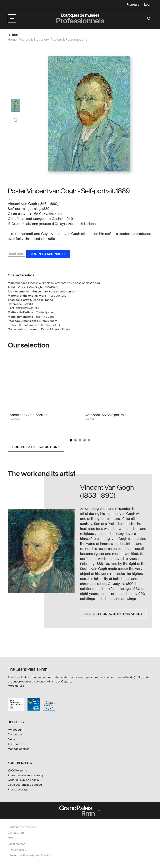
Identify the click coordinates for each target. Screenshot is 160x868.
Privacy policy (17, 850)
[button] (12, 19)
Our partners (16, 833)
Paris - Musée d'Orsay (56, 329)
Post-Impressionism (62, 292)
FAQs (11, 739)
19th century (39, 292)
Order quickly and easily (24, 780)
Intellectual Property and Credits (29, 855)
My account (16, 730)
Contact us (15, 734)
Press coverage (18, 790)
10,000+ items (17, 771)
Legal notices (16, 844)
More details (16, 686)
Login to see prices (48, 254)
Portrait (26, 300)
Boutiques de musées (22, 827)
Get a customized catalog (25, 785)
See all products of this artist (114, 614)
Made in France (43, 300)
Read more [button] (17, 254)
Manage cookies (19, 749)
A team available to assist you (27, 775)
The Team (14, 744)
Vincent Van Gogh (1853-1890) (38, 288)
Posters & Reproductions (36, 447)
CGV (11, 838)
